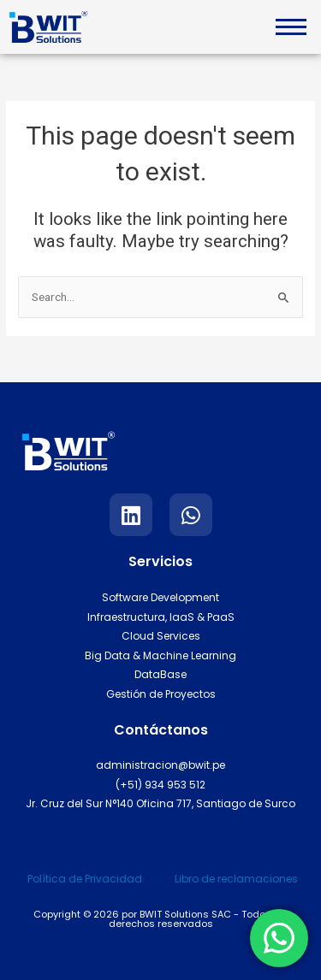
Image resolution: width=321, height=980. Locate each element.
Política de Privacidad (85, 879)
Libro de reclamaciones (236, 879)
